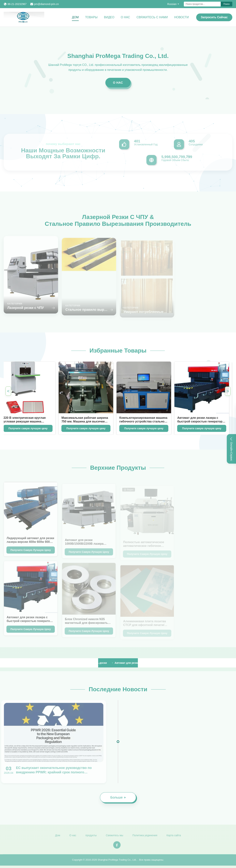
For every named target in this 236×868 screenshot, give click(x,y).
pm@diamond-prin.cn (46, 4)
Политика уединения (145, 837)
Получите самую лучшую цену (82, 428)
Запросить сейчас (214, 17)
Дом (75, 17)
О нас (125, 17)
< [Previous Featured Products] (8, 391)
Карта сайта (174, 837)
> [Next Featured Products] (228, 391)
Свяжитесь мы (114, 837)
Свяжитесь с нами (152, 17)
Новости (182, 17)
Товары (91, 17)
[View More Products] (22, 663)
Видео (109, 17)
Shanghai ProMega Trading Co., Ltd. (117, 862)
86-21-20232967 (17, 4)
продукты (91, 837)
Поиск (227, 4)
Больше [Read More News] (120, 799)
